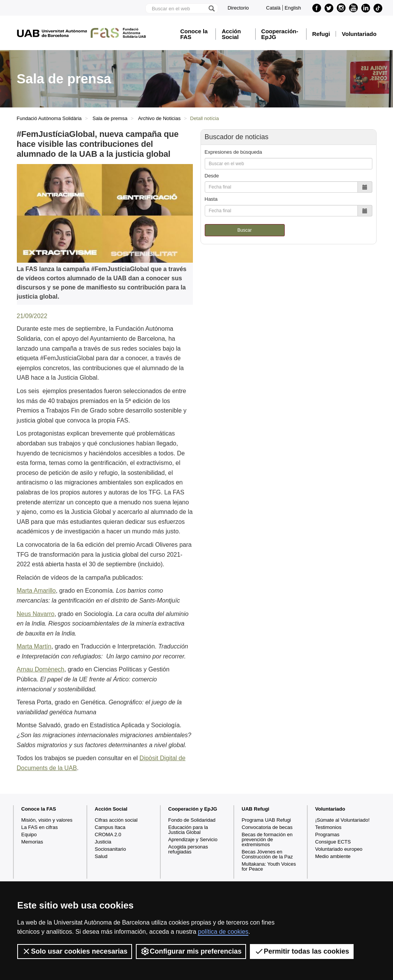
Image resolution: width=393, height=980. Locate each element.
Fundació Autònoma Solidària (49, 118)
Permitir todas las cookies (302, 951)
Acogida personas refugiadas (188, 849)
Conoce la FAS (194, 34)
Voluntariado (359, 34)
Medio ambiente (333, 856)
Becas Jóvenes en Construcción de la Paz (267, 854)
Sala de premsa (110, 118)
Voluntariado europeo (339, 849)
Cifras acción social (116, 820)
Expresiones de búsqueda (233, 152)
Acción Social (231, 34)
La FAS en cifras (40, 827)
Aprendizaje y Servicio (193, 839)
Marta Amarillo (36, 591)
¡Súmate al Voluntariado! (342, 820)
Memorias (32, 842)
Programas (328, 835)
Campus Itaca (110, 827)
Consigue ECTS (333, 842)
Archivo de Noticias (159, 118)
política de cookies (223, 932)
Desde (212, 176)
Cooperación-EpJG (280, 34)
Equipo (29, 835)
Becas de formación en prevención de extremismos (267, 839)
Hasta (211, 199)
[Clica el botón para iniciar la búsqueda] (211, 8)
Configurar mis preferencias (191, 951)
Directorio (238, 8)
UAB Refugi (256, 809)
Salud (101, 856)
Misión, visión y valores (47, 820)
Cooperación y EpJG (193, 809)
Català (273, 8)
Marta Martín (34, 646)
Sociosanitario (111, 849)
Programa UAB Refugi (267, 820)
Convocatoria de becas (267, 827)
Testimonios (329, 827)
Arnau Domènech (41, 669)
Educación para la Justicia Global (188, 830)
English (293, 8)
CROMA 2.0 (108, 835)
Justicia (103, 842)
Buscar (244, 230)
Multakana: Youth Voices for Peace (269, 866)
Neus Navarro (36, 614)
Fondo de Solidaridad (192, 820)
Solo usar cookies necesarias (75, 951)
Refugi (321, 34)
